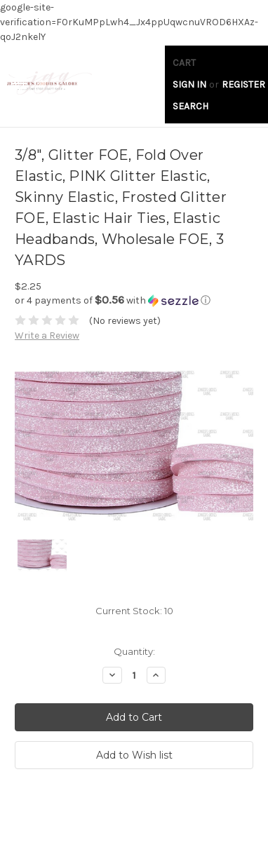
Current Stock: (134, 611)
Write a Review (47, 335)
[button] (134, 300)
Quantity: (134, 651)
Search (190, 106)
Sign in (189, 84)
